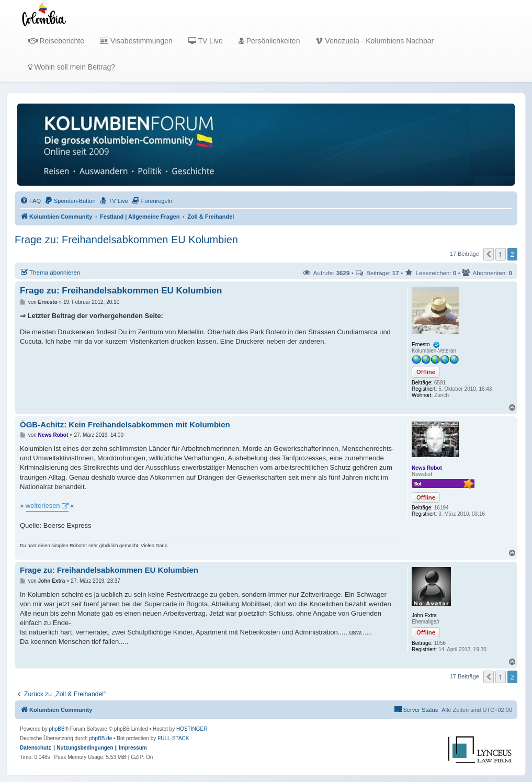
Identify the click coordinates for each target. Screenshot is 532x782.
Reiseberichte (56, 41)
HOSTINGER (192, 729)
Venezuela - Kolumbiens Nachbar (375, 41)
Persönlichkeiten (269, 41)
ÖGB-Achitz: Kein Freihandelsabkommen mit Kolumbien (125, 424)
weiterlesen (43, 506)
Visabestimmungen (136, 41)
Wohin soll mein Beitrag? (72, 67)
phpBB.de (100, 738)
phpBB (57, 729)
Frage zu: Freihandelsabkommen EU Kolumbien (126, 240)
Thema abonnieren (50, 272)
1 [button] (500, 254)
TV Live (206, 41)
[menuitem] (30, 201)
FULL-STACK (173, 738)
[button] (489, 254)
